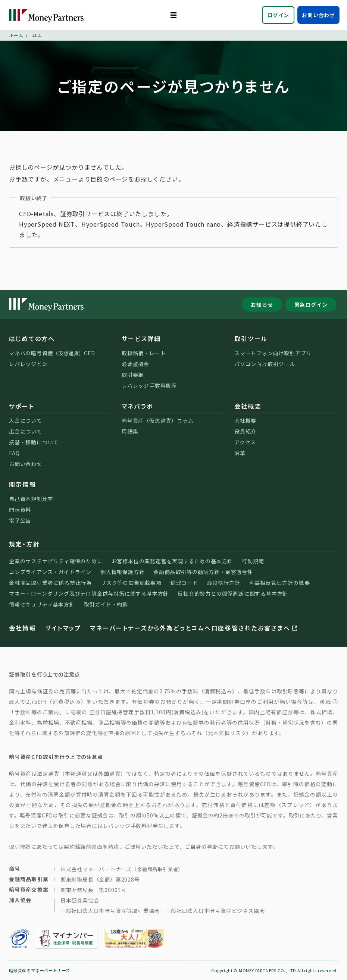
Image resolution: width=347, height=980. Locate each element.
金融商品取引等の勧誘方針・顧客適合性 (203, 572)
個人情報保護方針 (122, 572)
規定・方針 (24, 544)
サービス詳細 (141, 338)
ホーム (16, 35)
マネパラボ (137, 406)
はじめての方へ (32, 338)
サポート (21, 406)
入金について (26, 420)
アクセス (245, 442)
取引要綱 (133, 375)
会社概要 (248, 406)
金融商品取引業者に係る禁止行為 (50, 583)
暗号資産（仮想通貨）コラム (157, 420)
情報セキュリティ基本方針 (42, 604)
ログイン (278, 15)
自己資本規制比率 (31, 499)
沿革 (240, 453)
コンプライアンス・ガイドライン (50, 572)
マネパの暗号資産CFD (52, 353)
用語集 (130, 431)
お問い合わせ (318, 15)
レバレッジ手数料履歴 (149, 385)
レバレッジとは (28, 364)
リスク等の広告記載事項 (131, 583)
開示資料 (20, 510)
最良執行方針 (224, 583)
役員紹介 (245, 431)
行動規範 (253, 561)
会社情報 (23, 628)
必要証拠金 (135, 364)
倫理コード (184, 583)
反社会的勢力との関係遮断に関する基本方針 (233, 593)
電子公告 (20, 520)
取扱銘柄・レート (144, 353)
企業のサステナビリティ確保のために (56, 561)
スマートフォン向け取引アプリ (273, 353)
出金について (26, 431)
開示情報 (23, 484)
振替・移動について (34, 442)
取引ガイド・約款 (106, 604)
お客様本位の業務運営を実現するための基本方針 (172, 561)
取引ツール (251, 338)
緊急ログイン (311, 305)
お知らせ (262, 305)
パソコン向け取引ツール (265, 364)
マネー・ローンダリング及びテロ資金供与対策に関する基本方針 (89, 593)
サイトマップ (63, 628)
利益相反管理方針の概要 (280, 583)
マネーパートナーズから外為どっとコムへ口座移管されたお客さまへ (194, 628)
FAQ (14, 453)
